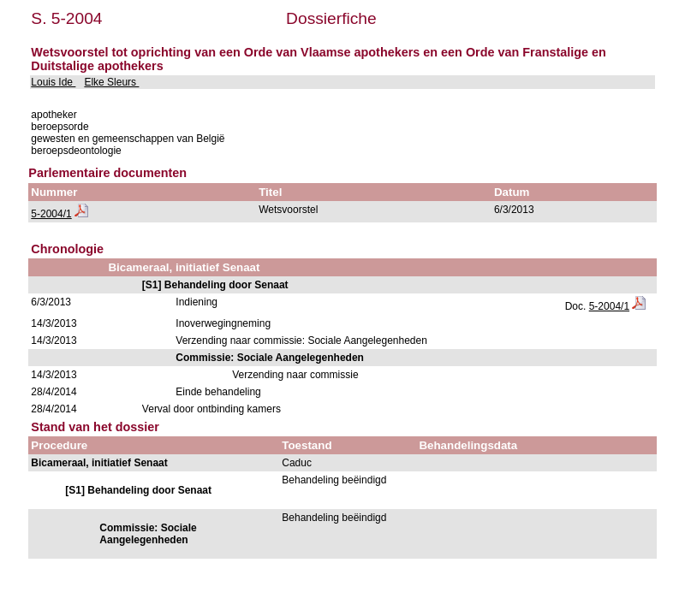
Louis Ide (53, 82)
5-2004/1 (51, 214)
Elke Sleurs (111, 82)
